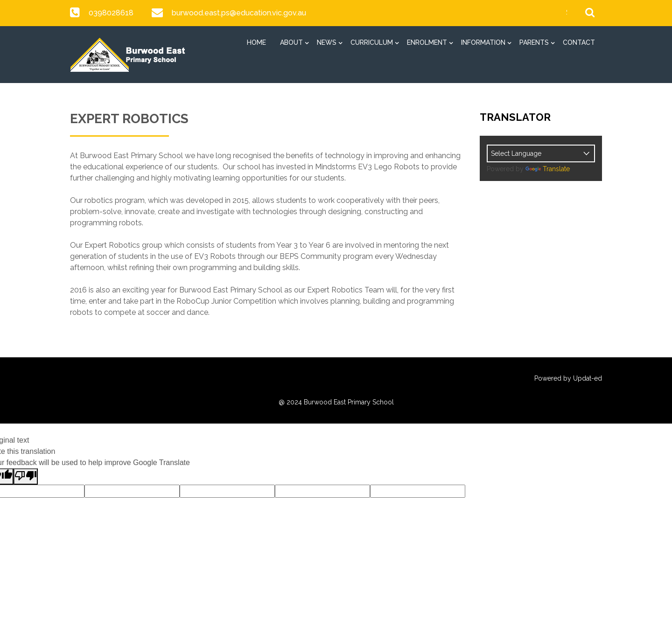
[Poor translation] (26, 476)
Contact (579, 42)
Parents (534, 42)
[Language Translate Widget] (541, 153)
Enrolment (427, 42)
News (327, 42)
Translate (548, 169)
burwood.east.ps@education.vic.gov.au (238, 13)
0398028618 (111, 13)
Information (483, 42)
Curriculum (372, 42)
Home (256, 42)
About (291, 42)
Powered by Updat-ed (568, 378)
